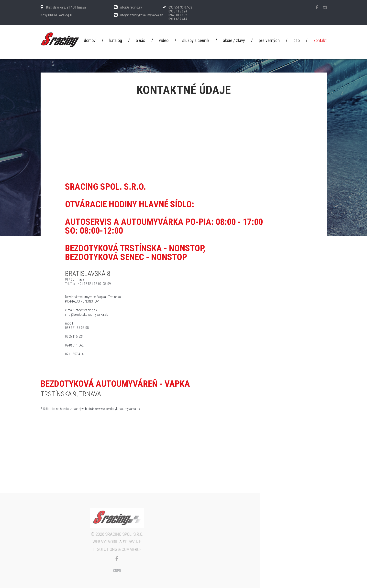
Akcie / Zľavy (234, 41)
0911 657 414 (178, 19)
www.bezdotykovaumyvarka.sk (119, 409)
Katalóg (116, 41)
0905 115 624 (178, 11)
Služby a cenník (196, 41)
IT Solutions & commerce (44, 549)
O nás (140, 41)
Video (164, 41)
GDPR (44, 571)
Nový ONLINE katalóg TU (57, 15)
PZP (297, 41)
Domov (90, 41)
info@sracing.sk (131, 7)
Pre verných (269, 41)
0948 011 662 (178, 15)
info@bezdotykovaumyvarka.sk (141, 15)
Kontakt (320, 41)
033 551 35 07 (178, 7)
